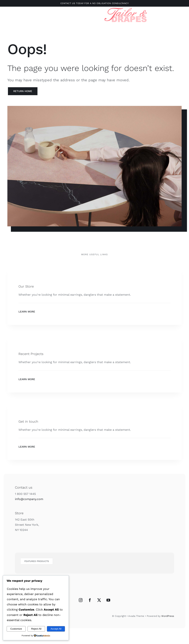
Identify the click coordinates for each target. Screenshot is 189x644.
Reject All (36, 629)
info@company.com (29, 499)
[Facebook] (90, 600)
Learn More (27, 312)
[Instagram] (81, 600)
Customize (16, 629)
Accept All (56, 629)
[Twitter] (99, 600)
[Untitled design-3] (126, 7)
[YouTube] (108, 600)
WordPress (168, 616)
